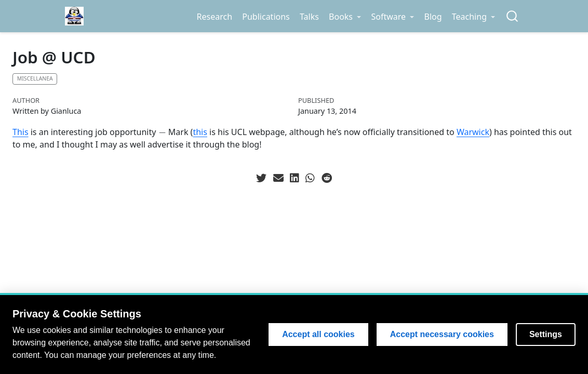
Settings (546, 334)
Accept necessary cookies (442, 334)
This (21, 132)
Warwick (473, 132)
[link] (345, 17)
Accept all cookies (318, 334)
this (200, 132)
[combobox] (513, 16)
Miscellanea (35, 78)
